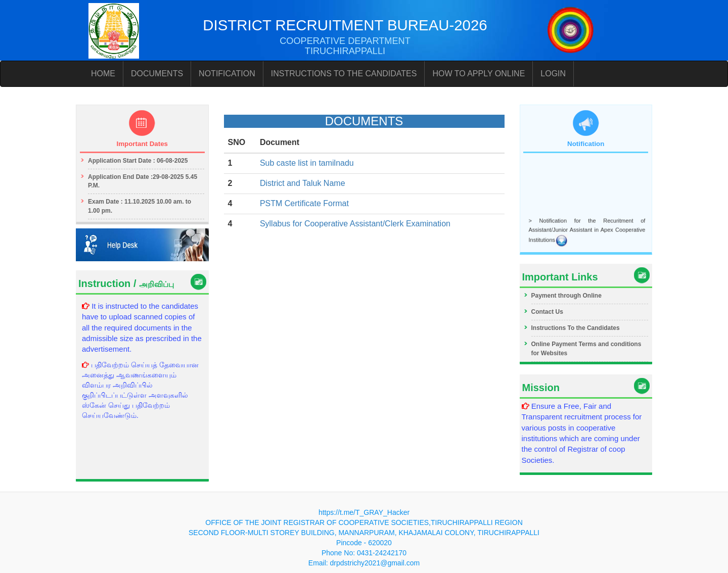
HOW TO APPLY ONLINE (479, 74)
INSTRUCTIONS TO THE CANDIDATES (344, 74)
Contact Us (547, 312)
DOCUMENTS (157, 74)
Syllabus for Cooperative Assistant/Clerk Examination (355, 224)
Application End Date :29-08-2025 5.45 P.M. (143, 181)
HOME (103, 74)
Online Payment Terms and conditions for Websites (586, 348)
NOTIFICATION (227, 74)
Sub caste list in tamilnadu (307, 163)
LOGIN (553, 74)
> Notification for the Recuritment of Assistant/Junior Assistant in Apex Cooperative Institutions (587, 231)
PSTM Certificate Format (304, 203)
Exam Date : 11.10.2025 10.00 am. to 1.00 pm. (140, 206)
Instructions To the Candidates (576, 328)
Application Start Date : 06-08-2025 (138, 161)
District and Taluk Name (303, 183)
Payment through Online (566, 296)
